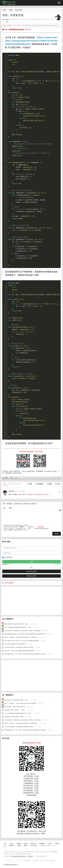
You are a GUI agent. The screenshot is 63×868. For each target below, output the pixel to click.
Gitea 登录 (31, 576)
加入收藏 (5, 478)
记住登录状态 (7, 557)
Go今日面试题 (9, 583)
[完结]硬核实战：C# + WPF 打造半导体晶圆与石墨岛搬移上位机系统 (25, 654)
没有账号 (33, 504)
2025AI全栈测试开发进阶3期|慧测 (15, 644)
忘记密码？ (57, 564)
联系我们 (12, 846)
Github (33, 844)
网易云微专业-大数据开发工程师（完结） (17, 624)
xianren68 (6, 19)
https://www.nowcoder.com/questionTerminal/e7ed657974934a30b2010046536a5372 (31, 41)
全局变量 (39, 484)
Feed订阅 (34, 846)
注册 (10, 564)
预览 (10, 508)
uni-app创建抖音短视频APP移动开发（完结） (18, 627)
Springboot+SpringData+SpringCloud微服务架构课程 (22, 641)
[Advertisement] (18, 600)
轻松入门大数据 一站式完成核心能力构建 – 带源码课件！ (21, 637)
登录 (20, 504)
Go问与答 (19, 10)
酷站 (25, 846)
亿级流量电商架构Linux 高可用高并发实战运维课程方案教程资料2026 (25, 634)
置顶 (7, 21)
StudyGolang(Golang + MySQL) (22, 856)
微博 (12, 478)
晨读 (26, 844)
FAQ (12, 844)
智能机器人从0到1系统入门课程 (14, 717)
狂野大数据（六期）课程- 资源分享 (15, 707)
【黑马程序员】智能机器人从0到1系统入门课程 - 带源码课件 (23, 631)
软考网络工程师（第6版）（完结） (15, 710)
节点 (57, 484)
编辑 (4, 508)
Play (50, 844)
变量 (49, 484)
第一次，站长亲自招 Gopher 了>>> (17, 30)
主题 (11, 10)
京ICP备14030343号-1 (11, 865)
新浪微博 (42, 844)
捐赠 (19, 846)
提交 (57, 534)
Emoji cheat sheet (42, 528)
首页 (4, 10)
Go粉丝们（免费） (39, 834)
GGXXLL (12, 491)
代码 (29, 484)
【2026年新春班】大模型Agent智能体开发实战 (19, 647)
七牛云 (44, 856)
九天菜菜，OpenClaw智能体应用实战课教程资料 (19, 651)
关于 (5, 844)
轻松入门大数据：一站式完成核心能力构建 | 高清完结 (20, 703)
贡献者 (19, 844)
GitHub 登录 (31, 571)
